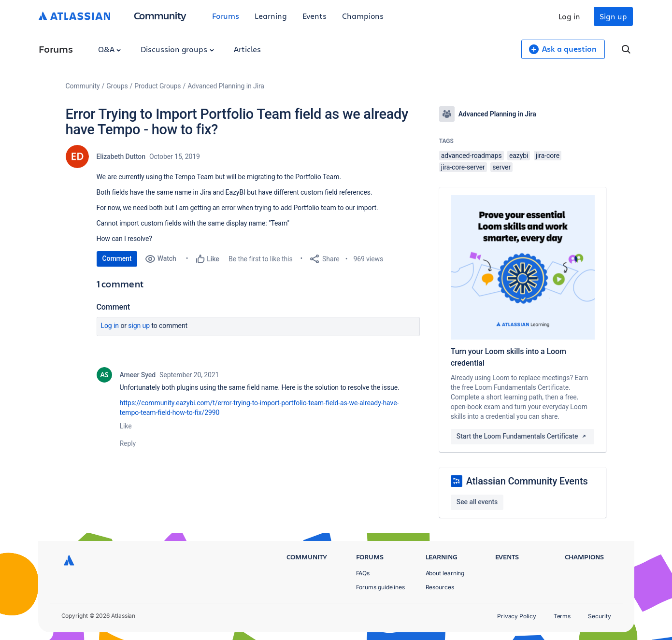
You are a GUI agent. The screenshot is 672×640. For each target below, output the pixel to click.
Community (160, 15)
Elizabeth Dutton (121, 156)
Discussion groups (177, 49)
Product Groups (157, 86)
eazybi (519, 156)
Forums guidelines (381, 587)
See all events (477, 502)
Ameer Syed (138, 375)
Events (315, 16)
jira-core (548, 156)
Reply (128, 443)
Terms (562, 616)
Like (126, 426)
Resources (440, 587)
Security (599, 616)
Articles (247, 49)
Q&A (110, 49)
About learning (445, 573)
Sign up (613, 16)
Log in (570, 16)
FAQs (363, 573)
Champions (363, 16)
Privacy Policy (517, 616)
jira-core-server (463, 167)
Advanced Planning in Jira (226, 86)
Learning (271, 16)
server (501, 167)
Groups (117, 86)
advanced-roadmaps (472, 156)
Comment (117, 258)
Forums (226, 16)
